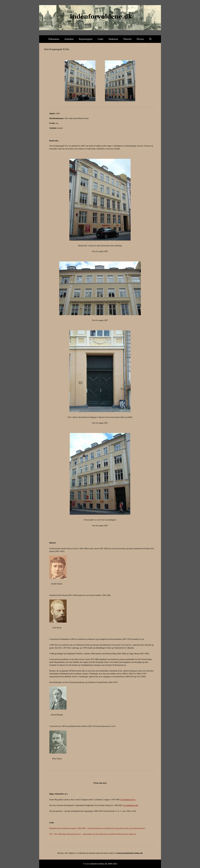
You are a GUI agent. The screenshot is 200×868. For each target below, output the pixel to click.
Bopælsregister (86, 39)
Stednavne (113, 39)
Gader (101, 39)
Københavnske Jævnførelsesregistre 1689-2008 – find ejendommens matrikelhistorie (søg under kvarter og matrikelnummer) (97, 828)
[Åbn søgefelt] (150, 39)
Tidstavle (127, 39)
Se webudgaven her (128, 800)
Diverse (140, 39)
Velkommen (54, 39)
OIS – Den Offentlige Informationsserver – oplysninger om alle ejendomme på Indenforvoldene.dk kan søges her (93, 834)
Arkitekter (69, 39)
